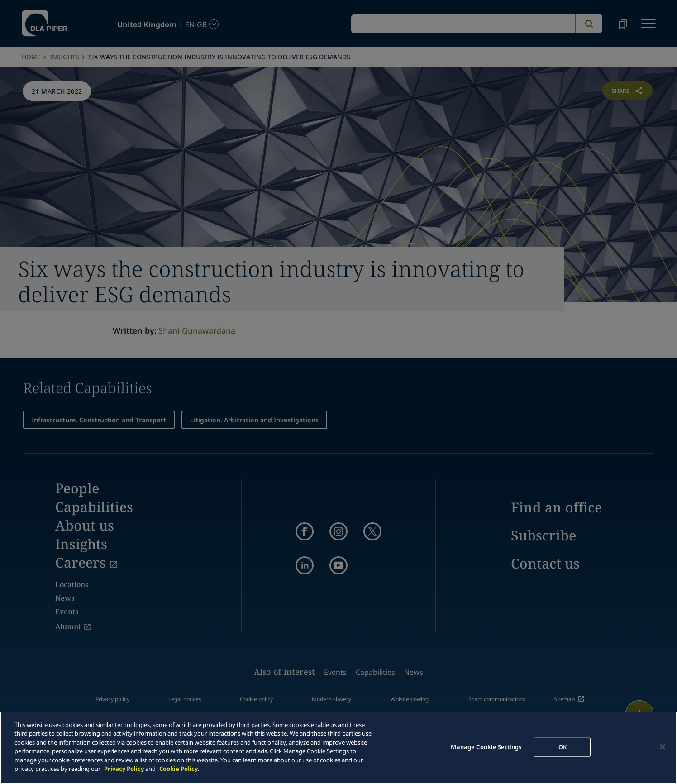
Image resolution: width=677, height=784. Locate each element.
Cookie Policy (179, 769)
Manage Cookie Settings (486, 747)
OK (563, 747)
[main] (338, 748)
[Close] (663, 746)
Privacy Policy (124, 769)
